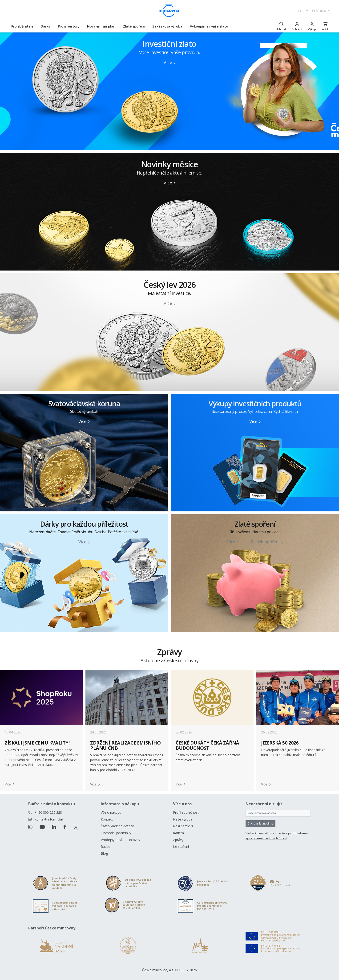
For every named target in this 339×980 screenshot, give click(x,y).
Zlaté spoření (134, 26)
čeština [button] (319, 11)
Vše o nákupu (111, 812)
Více (169, 62)
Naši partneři (183, 826)
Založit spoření (267, 542)
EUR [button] (302, 11)
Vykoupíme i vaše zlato (209, 26)
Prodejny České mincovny (120, 840)
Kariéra (178, 833)
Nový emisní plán (101, 26)
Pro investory (69, 26)
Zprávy (178, 840)
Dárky (46, 26)
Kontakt (107, 819)
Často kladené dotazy (117, 826)
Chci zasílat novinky (260, 823)
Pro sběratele (22, 26)
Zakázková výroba (167, 26)
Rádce (105, 847)
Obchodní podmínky (116, 833)
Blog (104, 853)
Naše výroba (183, 819)
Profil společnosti (186, 812)
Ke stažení (181, 847)
